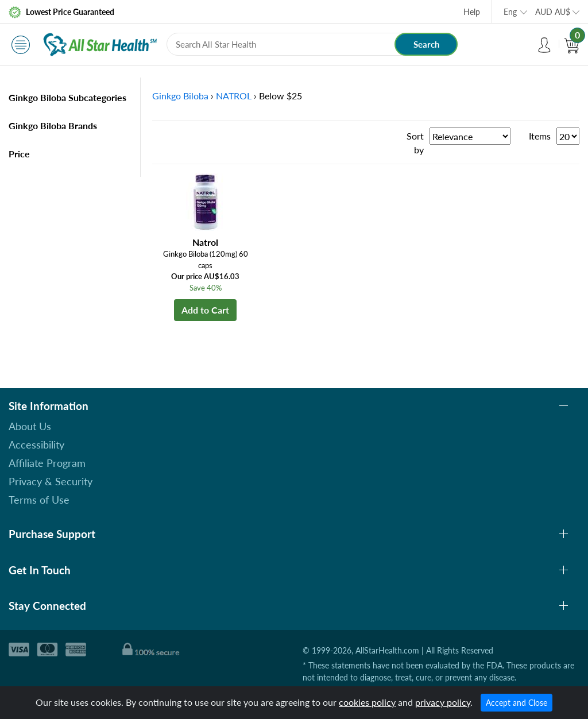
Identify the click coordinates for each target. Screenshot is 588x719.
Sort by (415, 143)
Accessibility (36, 444)
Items (540, 136)
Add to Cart (205, 310)
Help (472, 12)
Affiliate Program (47, 463)
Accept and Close (517, 703)
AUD (553, 12)
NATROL (234, 96)
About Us (30, 426)
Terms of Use (39, 500)
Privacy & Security (51, 481)
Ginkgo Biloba (180, 96)
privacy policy (443, 702)
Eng (510, 12)
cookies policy (367, 702)
